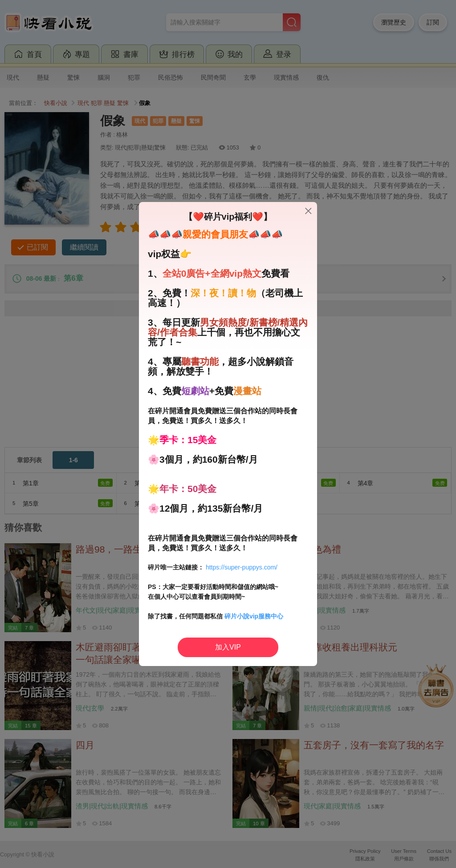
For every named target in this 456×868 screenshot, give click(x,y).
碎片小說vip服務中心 (254, 616)
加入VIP (228, 647)
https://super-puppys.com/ (242, 567)
